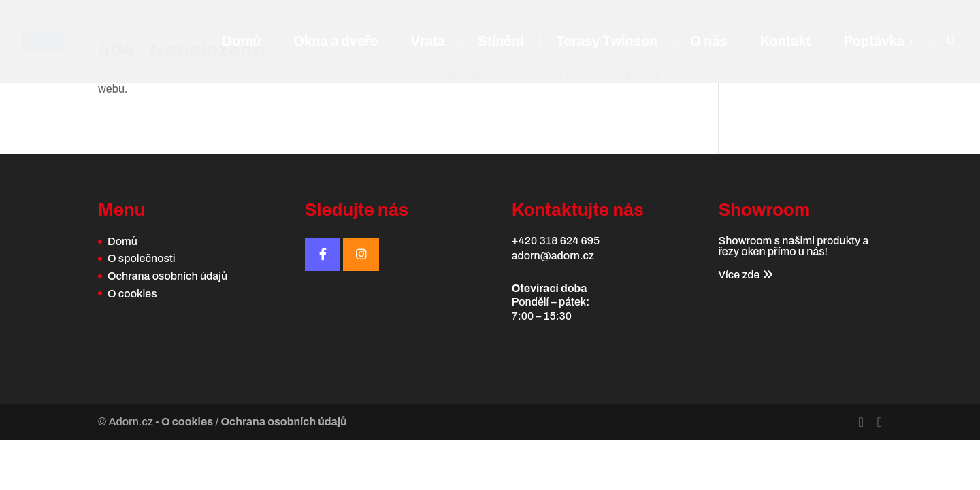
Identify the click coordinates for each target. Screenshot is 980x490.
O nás (709, 42)
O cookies (132, 294)
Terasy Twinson (607, 42)
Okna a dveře (336, 42)
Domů (241, 42)
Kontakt (786, 42)
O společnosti (142, 258)
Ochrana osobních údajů (167, 276)
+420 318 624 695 (556, 241)
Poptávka (878, 42)
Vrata (428, 42)
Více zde (745, 275)
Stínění (501, 42)
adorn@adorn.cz (553, 256)
